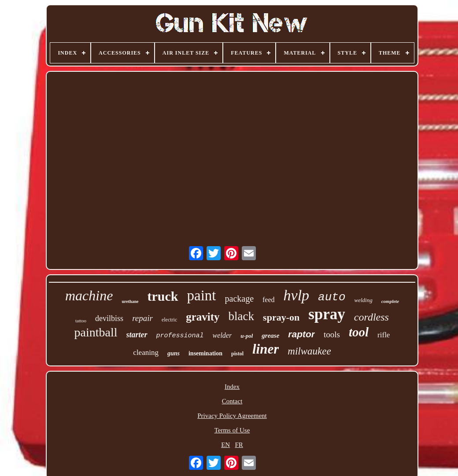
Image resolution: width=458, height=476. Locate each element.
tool (359, 332)
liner (266, 349)
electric (169, 320)
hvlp (297, 295)
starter (137, 335)
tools (332, 334)
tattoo (81, 321)
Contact (232, 401)
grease (270, 336)
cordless (371, 317)
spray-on (281, 317)
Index (232, 387)
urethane (130, 301)
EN (225, 445)
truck (163, 296)
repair (142, 318)
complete (390, 301)
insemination (205, 353)
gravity (203, 317)
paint (202, 295)
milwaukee (309, 351)
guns (174, 353)
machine (89, 295)
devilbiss (109, 318)
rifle (384, 335)
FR (239, 445)
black (241, 316)
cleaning (146, 352)
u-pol (247, 336)
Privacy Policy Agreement (232, 416)
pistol (237, 354)
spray (327, 314)
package (240, 299)
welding (364, 300)
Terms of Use (232, 430)
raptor (301, 334)
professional (180, 336)
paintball (96, 332)
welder (222, 335)
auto (332, 297)
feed (269, 300)
